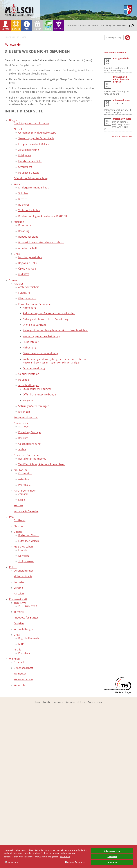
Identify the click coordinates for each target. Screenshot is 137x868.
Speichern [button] (112, 857)
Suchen (128, 38)
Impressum (85, 25)
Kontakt (76, 25)
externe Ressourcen (75, 862)
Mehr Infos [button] (65, 857)
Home (68, 25)
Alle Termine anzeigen (122, 136)
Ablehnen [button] (112, 862)
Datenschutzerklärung (101, 25)
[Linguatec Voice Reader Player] (15, 45)
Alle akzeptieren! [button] (112, 851)
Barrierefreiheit (120, 25)
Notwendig (12, 862)
